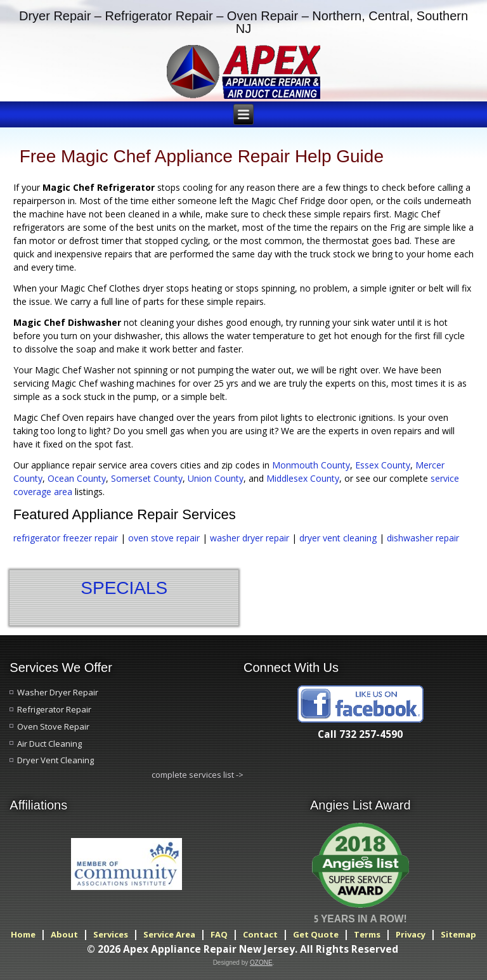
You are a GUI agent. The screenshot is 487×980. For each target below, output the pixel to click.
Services (111, 934)
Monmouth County (311, 465)
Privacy (411, 934)
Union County (216, 478)
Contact (260, 934)
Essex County (383, 465)
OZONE (261, 963)
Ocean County (77, 478)
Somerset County (147, 478)
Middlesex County (303, 478)
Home (23, 934)
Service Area (169, 934)
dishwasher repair (423, 538)
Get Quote (316, 934)
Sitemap (458, 934)
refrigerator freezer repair (66, 538)
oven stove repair (164, 538)
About (64, 934)
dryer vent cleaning (339, 538)
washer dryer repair (250, 538)
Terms (367, 934)
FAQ (219, 934)
